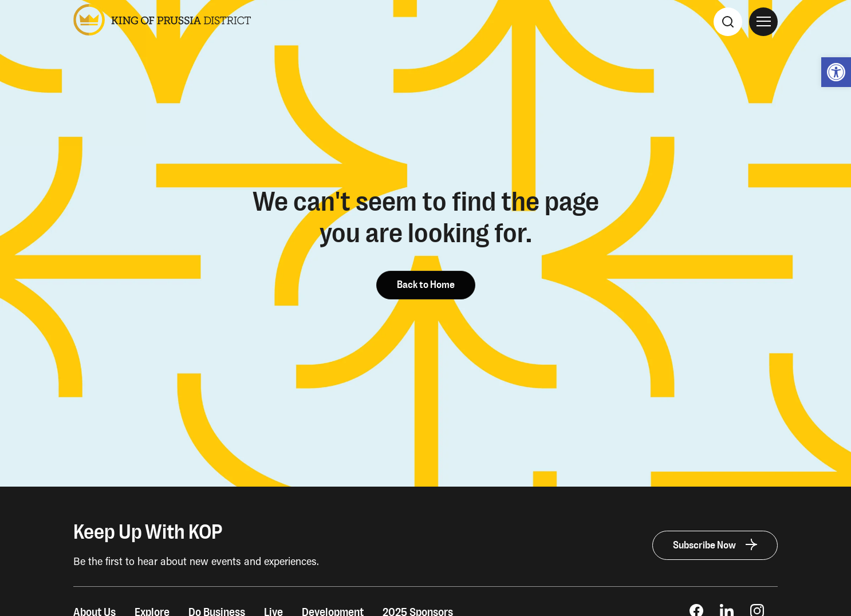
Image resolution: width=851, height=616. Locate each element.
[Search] (728, 22)
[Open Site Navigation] (763, 22)
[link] (836, 72)
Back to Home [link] (426, 285)
